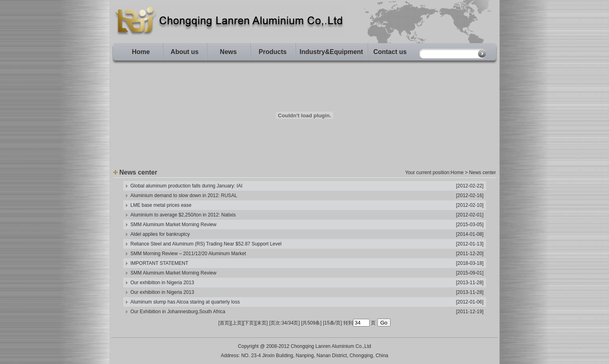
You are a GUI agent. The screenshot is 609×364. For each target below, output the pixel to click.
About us (184, 52)
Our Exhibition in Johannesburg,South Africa (178, 312)
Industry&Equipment (331, 52)
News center (483, 173)
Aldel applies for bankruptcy (160, 234)
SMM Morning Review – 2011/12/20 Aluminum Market (188, 254)
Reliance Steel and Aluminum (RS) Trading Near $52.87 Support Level (206, 244)
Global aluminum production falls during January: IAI (187, 186)
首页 (224, 323)
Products (273, 52)
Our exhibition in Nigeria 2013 (162, 283)
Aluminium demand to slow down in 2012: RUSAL (184, 196)
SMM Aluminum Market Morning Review (174, 225)
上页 (237, 323)
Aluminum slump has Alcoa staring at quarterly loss (185, 302)
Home (141, 52)
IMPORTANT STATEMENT (160, 263)
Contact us (390, 52)
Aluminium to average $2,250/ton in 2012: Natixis (183, 215)
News (229, 52)
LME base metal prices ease (161, 205)
